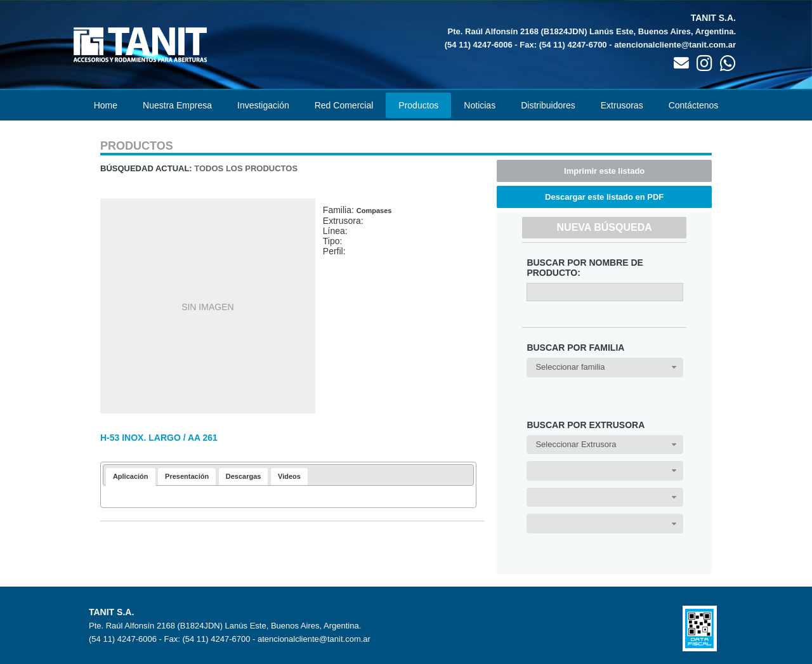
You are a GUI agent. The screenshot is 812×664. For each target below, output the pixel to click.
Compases (374, 211)
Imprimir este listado (604, 171)
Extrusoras (622, 105)
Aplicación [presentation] (131, 476)
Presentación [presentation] (187, 476)
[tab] (131, 477)
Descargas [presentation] (244, 476)
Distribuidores (548, 105)
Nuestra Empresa (177, 105)
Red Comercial (344, 105)
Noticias (480, 105)
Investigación (263, 105)
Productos (418, 105)
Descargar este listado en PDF (604, 197)
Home (106, 105)
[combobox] (605, 368)
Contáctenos (694, 105)
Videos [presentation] (289, 476)
